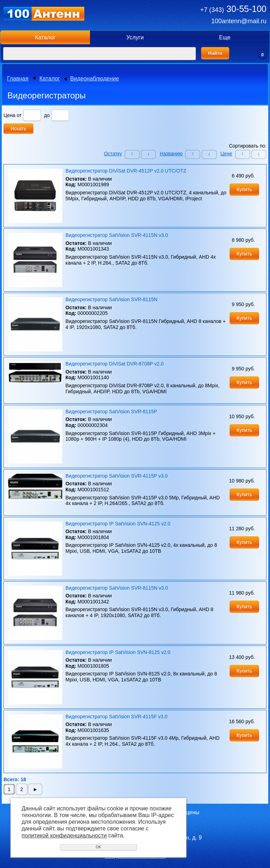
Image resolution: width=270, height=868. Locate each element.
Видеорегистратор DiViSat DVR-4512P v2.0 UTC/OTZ (126, 171)
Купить (244, 189)
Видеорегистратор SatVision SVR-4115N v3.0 (117, 235)
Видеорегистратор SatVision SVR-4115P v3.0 (117, 476)
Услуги (135, 37)
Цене (226, 154)
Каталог (45, 37)
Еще (225, 37)
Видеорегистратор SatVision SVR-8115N (111, 299)
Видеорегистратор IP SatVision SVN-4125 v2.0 (118, 524)
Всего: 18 (15, 779)
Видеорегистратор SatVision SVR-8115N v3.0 (117, 588)
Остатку (113, 154)
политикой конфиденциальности (64, 835)
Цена (9, 115)
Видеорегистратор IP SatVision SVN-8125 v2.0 (118, 652)
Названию (171, 154)
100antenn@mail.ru (239, 21)
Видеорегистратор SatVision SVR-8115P (111, 412)
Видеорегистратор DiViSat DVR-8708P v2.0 (114, 364)
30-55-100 (233, 9)
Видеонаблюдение (95, 79)
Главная (18, 79)
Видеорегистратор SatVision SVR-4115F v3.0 (116, 717)
